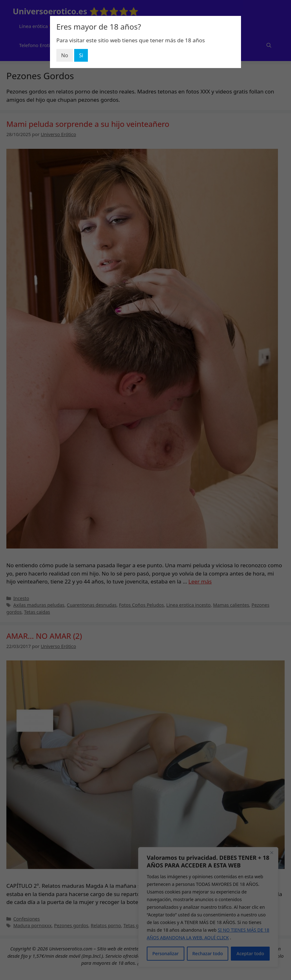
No (65, 55)
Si (81, 55)
